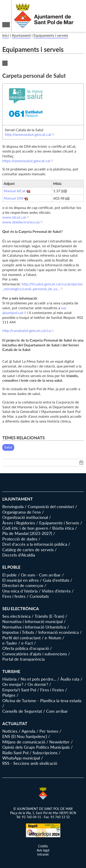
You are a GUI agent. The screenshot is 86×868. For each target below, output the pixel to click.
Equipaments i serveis (51, 35)
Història (9, 679)
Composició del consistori (51, 506)
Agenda (28, 731)
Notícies (10, 731)
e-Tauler (10, 643)
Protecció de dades (20, 539)
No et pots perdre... (38, 679)
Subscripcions (45, 753)
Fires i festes (14, 596)
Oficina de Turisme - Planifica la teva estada (42, 701)
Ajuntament (21, 35)
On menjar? (13, 684)
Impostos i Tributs (18, 632)
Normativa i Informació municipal (32, 621)
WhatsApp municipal (21, 758)
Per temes (49, 731)
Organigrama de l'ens (22, 512)
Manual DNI (13, 198)
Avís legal (43, 850)
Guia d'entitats (56, 580)
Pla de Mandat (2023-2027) (27, 533)
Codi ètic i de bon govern (25, 528)
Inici (6, 35)
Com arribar (57, 711)
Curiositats (39, 596)
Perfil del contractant (21, 638)
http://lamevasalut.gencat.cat (28, 134)
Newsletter (60, 742)
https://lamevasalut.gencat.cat (26, 161)
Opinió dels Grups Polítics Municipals (36, 747)
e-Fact (27, 643)
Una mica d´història (20, 591)
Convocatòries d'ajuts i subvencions (35, 654)
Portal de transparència (24, 659)
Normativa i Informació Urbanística (34, 627)
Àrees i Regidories (19, 523)
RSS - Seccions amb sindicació (30, 763)
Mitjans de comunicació (24, 742)
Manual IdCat (15, 191)
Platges (9, 695)
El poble (10, 575)
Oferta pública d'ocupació (26, 648)
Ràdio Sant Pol (15, 753)
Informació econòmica (58, 632)
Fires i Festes (52, 690)
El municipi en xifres (21, 580)
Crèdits (43, 846)
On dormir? (38, 684)
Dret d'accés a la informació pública (35, 544)
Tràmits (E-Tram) (49, 616)
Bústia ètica (63, 528)
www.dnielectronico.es (21, 222)
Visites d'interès (56, 591)
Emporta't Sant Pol (19, 690)
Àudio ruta (70, 679)
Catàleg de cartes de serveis (28, 550)
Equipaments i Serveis (59, 523)
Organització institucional (25, 517)
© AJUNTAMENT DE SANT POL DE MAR (43, 809)
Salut (8, 447)
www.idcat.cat (14, 217)
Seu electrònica (16, 616)
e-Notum (53, 638)
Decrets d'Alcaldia (19, 555)
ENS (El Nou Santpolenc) (25, 736)
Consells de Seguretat (22, 711)
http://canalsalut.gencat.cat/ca (27, 330)
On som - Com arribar (41, 575)
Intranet (43, 854)
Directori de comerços (23, 585)
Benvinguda (13, 506)
